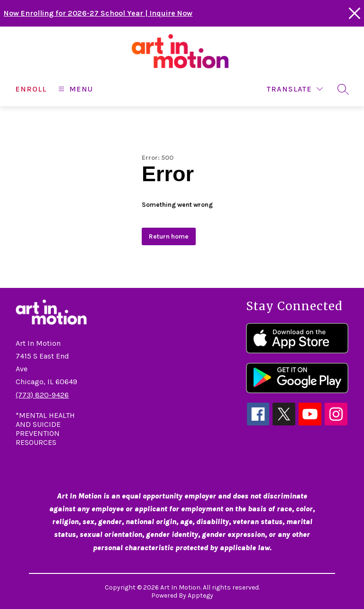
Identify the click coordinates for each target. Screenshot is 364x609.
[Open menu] (74, 89)
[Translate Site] (295, 89)
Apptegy (200, 595)
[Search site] (343, 89)
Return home (169, 236)
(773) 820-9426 (42, 395)
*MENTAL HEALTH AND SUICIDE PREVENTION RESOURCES (45, 429)
